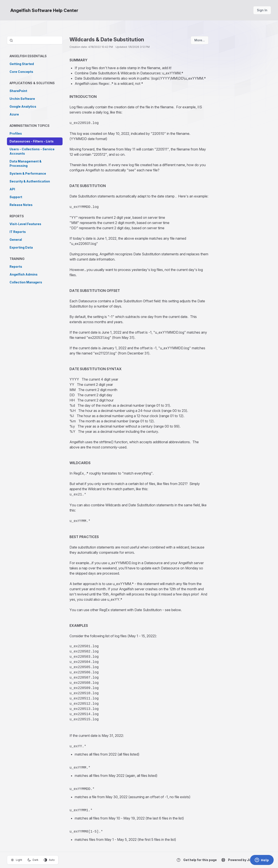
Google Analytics (23, 106)
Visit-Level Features (25, 224)
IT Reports (18, 232)
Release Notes (21, 205)
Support (16, 197)
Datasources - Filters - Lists (32, 141)
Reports (16, 267)
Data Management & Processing (26, 163)
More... (200, 40)
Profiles (16, 133)
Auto (49, 860)
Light (16, 860)
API (12, 189)
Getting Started (22, 64)
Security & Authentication (30, 181)
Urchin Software (22, 99)
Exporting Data (21, 247)
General (16, 240)
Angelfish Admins (24, 274)
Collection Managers (26, 282)
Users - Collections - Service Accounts (32, 151)
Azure (14, 114)
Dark (33, 860)
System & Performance (28, 173)
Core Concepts (21, 72)
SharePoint (18, 91)
